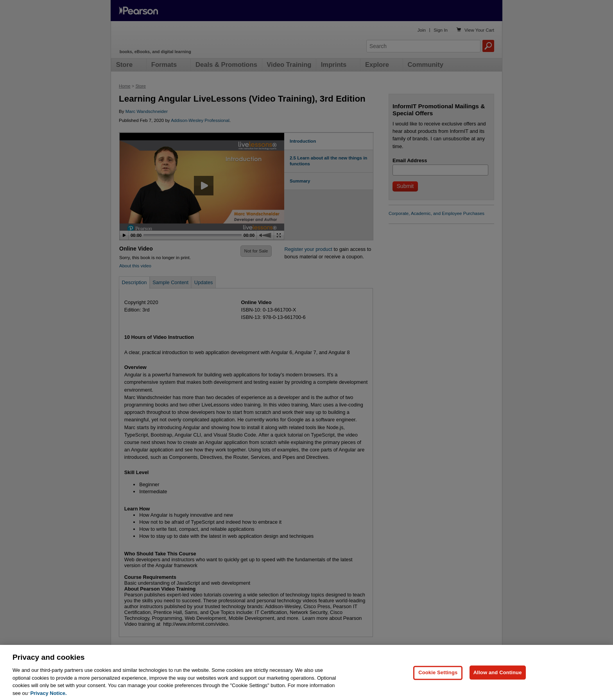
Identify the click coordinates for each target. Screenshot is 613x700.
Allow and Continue (498, 678)
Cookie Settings (438, 678)
